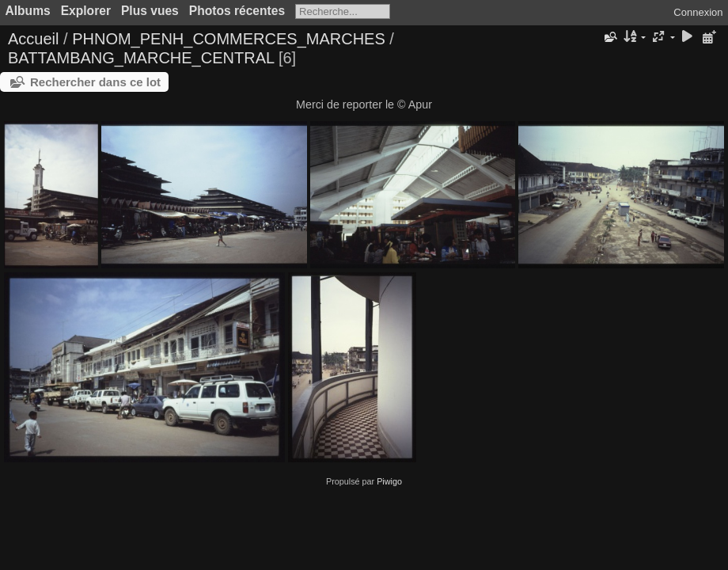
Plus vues (150, 11)
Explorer (86, 11)
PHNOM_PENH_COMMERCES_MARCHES (229, 39)
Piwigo (389, 481)
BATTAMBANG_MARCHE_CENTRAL (141, 58)
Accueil (33, 39)
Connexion (698, 12)
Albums (28, 11)
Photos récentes (237, 11)
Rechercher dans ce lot (95, 82)
